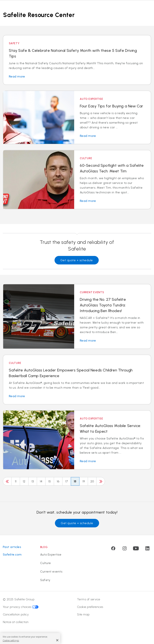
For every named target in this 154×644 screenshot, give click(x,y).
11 (16, 481)
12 (24, 481)
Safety (45, 580)
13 (33, 481)
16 (58, 481)
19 (84, 481)
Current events (51, 572)
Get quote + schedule (77, 260)
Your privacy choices (21, 607)
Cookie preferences (90, 607)
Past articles (12, 547)
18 (75, 481)
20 (92, 481)
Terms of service (89, 599)
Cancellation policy (16, 614)
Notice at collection (16, 622)
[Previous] (7, 481)
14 (41, 481)
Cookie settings (11, 641)
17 (67, 481)
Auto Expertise (51, 554)
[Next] (101, 481)
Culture (46, 563)
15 (50, 481)
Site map (83, 614)
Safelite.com (12, 554)
